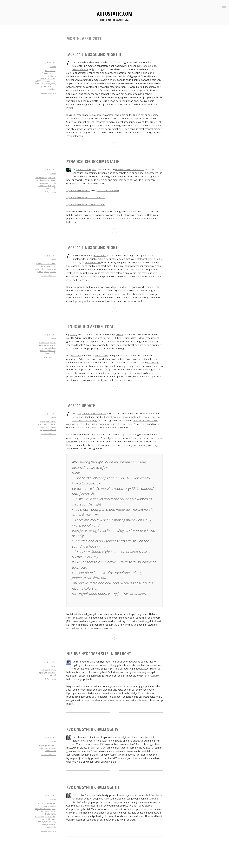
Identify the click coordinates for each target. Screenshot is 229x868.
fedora (52, 345)
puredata (45, 86)
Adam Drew (102, 355)
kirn (41, 348)
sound (53, 86)
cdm (47, 343)
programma (100, 255)
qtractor (48, 817)
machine (52, 673)
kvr (49, 745)
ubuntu (52, 822)
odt (54, 183)
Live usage (76, 679)
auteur (124, 345)
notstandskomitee (43, 84)
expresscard (43, 424)
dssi (54, 809)
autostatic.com (115, 14)
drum (53, 670)
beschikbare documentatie (130, 169)
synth (41, 748)
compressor (40, 809)
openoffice (43, 186)
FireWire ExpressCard (78, 618)
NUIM (70, 442)
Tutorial (152, 676)
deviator (52, 76)
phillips (52, 348)
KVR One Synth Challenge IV (92, 729)
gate (47, 811)
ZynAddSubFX (84, 169)
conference (44, 73)
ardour (42, 343)
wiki (54, 186)
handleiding (41, 180)
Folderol (104, 748)
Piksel (70, 108)
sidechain (51, 819)
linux (44, 81)
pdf (50, 186)
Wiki (94, 169)
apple (47, 71)
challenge (43, 745)
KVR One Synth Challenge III (93, 787)
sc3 (54, 817)
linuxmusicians (45, 183)
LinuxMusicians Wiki (108, 190)
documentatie (41, 178)
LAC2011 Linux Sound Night (92, 247)
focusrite (40, 427)
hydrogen (43, 673)
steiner (53, 272)
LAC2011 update (81, 406)
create (53, 343)
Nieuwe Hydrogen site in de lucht (99, 654)
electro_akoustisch (48, 79)
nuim (47, 430)
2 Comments (50, 679)
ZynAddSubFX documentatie (93, 161)
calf (45, 803)
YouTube (76, 355)
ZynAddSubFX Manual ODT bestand (86, 197)
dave (41, 345)
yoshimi (47, 748)
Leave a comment (48, 93)
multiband (40, 817)
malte (48, 266)
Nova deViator (80, 69)
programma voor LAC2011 (91, 413)
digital (46, 345)
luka (43, 266)
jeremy (53, 67)
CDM (73, 334)
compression (50, 806)
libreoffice (51, 180)
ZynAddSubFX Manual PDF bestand (85, 204)
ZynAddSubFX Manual (78, 190)
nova (53, 84)
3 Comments (50, 192)
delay (49, 809)
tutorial (53, 675)
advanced (46, 670)
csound (52, 73)
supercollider (50, 89)
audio (53, 71)
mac (48, 81)
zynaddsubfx (50, 188)
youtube (52, 351)
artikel (119, 334)
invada (52, 811)
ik (93, 69)
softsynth (39, 822)
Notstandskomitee (147, 66)
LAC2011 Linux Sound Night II (94, 54)
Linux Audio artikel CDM (90, 327)
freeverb (41, 811)
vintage (45, 824)
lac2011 (38, 81)
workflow (44, 351)
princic (40, 272)
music (46, 348)
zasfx (53, 748)
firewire (52, 424)
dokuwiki (52, 178)
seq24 (44, 819)
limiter (48, 814)
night (53, 81)
